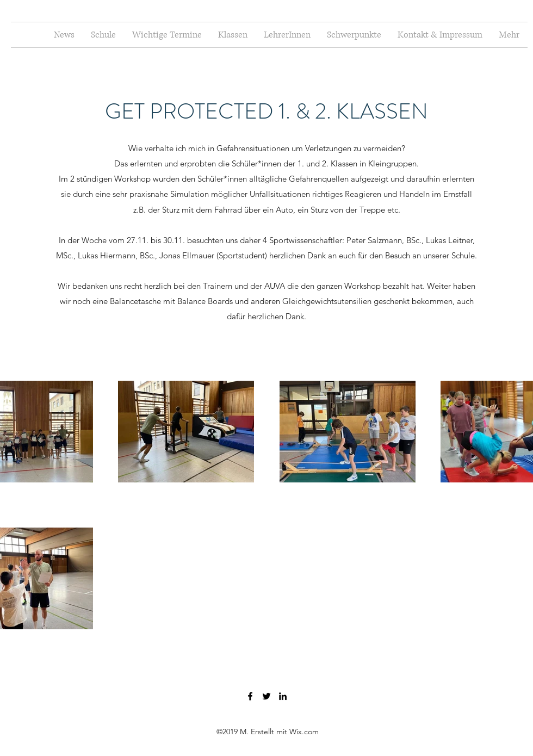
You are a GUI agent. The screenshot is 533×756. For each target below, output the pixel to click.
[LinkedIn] (283, 696)
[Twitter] (266, 696)
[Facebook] (250, 696)
